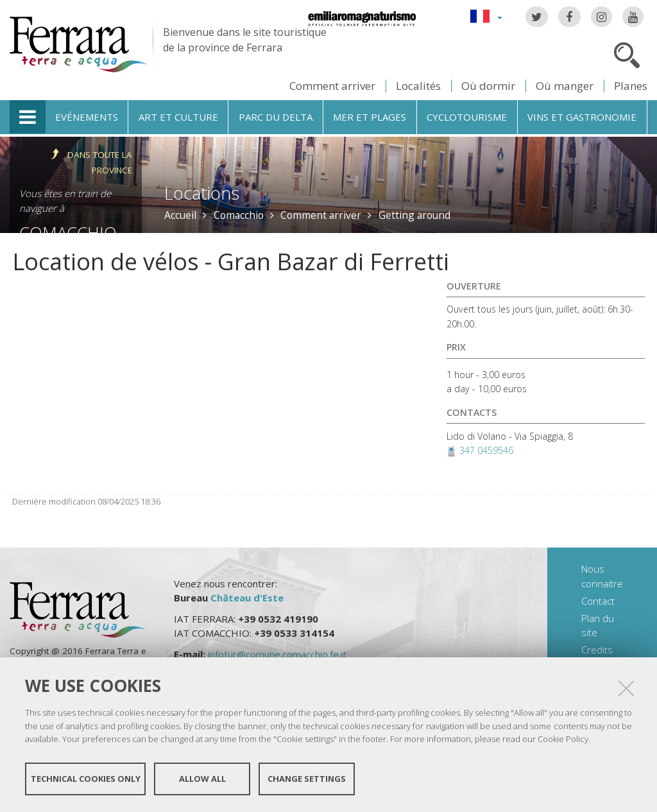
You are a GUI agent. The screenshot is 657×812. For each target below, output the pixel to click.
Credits (597, 650)
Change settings (307, 779)
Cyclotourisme (467, 117)
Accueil (180, 215)
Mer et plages (370, 117)
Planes (631, 86)
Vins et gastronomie (582, 117)
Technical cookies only (86, 779)
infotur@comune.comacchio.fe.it (277, 654)
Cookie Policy (563, 739)
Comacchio (239, 215)
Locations (202, 193)
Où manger (565, 86)
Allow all (202, 779)
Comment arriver (332, 86)
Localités (418, 86)
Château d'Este (247, 598)
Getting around (414, 215)
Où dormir (488, 86)
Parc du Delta (276, 117)
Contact (598, 601)
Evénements (87, 117)
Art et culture (178, 117)
